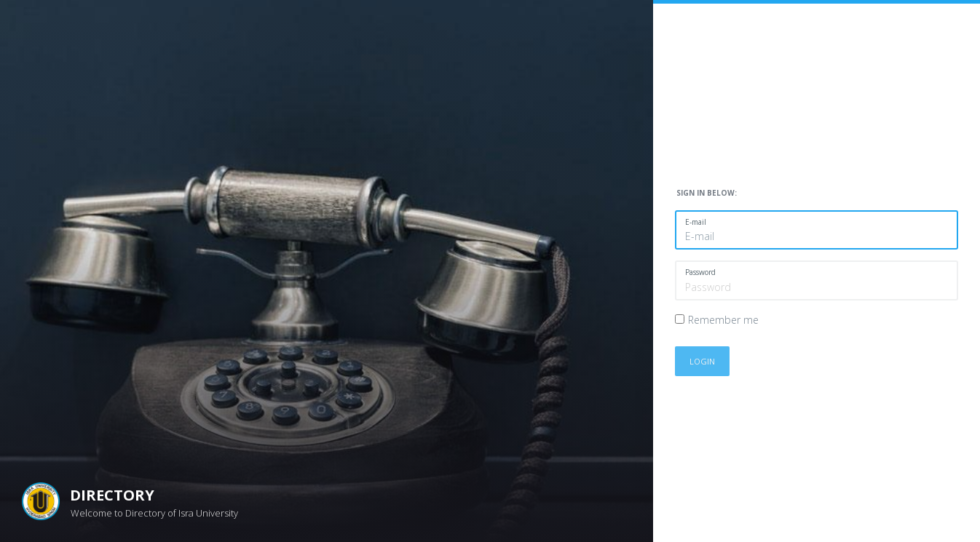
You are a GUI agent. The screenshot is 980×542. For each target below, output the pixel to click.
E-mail (696, 222)
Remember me (723, 320)
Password (700, 272)
